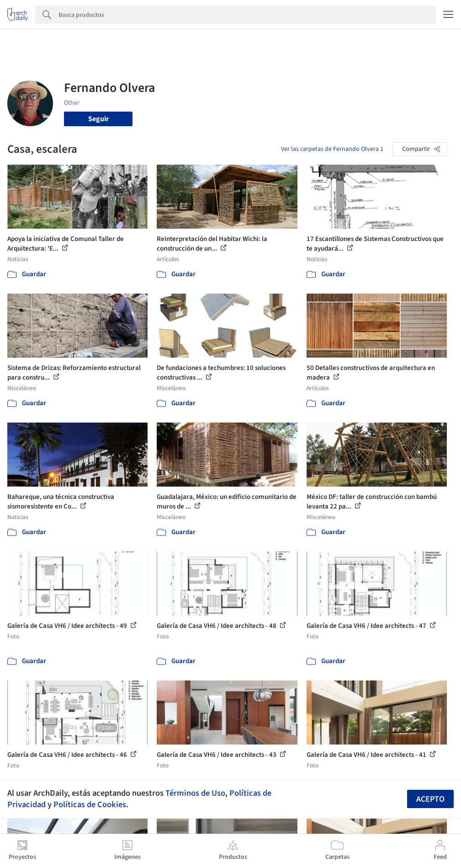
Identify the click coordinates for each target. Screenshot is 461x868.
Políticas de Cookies (90, 804)
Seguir (98, 119)
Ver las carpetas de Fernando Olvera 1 (332, 149)
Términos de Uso (195, 793)
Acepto (430, 799)
